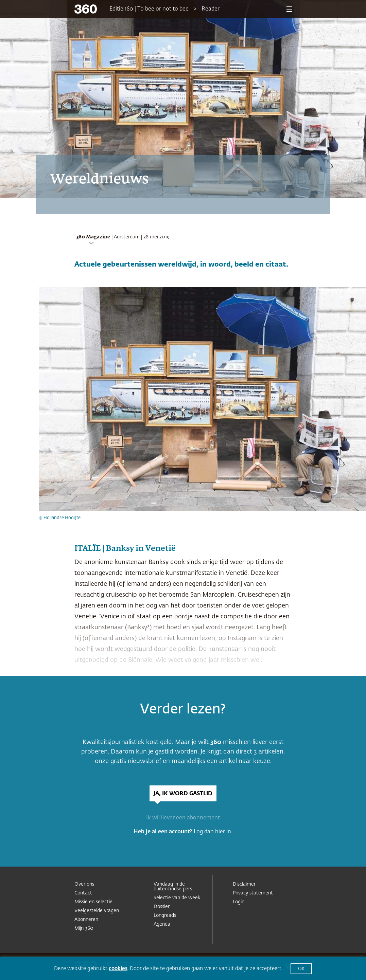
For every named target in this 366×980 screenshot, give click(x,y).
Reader (211, 9)
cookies (118, 969)
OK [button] (301, 969)
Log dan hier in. (213, 832)
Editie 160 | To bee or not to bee (149, 9)
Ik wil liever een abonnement (183, 818)
